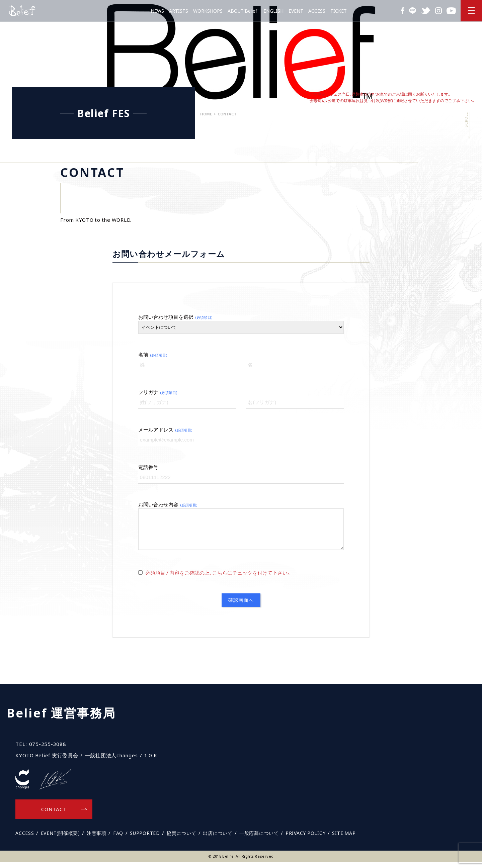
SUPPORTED (145, 839)
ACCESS (317, 11)
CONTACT (54, 815)
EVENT (296, 11)
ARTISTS (179, 11)
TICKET (339, 11)
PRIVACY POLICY (306, 839)
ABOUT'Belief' (243, 11)
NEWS (157, 11)
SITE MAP (344, 839)
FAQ (118, 839)
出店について (218, 839)
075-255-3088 (48, 750)
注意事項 (97, 839)
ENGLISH (273, 11)
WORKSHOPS (208, 11)
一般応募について (259, 839)
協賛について (182, 839)
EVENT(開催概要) (60, 839)
